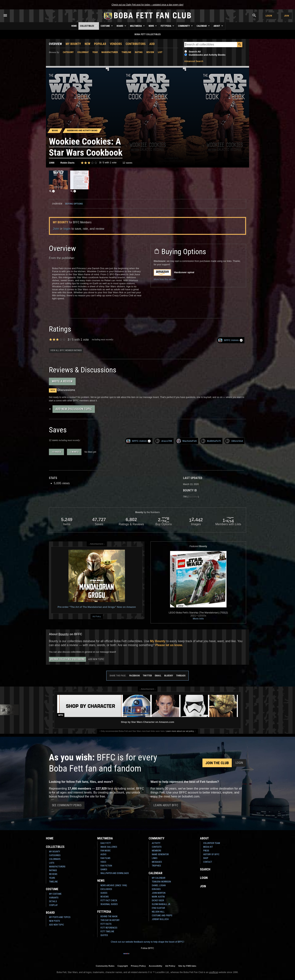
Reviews (53, 874)
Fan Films (105, 858)
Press (206, 851)
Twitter (147, 676)
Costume (107, 26)
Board (122, 26)
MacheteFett (187, 441)
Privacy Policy (138, 966)
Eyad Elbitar (158, 908)
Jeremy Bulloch (160, 919)
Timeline (126, 52)
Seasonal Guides (109, 904)
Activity (156, 843)
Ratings (53, 870)
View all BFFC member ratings (66, 350)
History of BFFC (211, 854)
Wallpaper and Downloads (115, 873)
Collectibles (89, 26)
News (153, 26)
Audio (103, 854)
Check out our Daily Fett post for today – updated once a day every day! (147, 5)
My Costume (55, 894)
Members (156, 851)
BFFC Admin (230, 340)
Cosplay (53, 905)
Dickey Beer (158, 900)
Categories (55, 855)
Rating (139, 52)
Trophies (156, 866)
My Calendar (159, 878)
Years (52, 878)
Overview (55, 44)
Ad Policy (97, 616)
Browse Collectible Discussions (67, 659)
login (67, 229)
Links (155, 858)
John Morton (159, 893)
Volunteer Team (212, 843)
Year (95, 52)
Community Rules (105, 966)
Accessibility (155, 966)
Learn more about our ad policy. (180, 731)
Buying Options (74, 204)
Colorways (55, 859)
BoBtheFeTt (211, 441)
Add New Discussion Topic (74, 409)
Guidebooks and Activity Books (207, 55)
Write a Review (62, 381)
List (160, 52)
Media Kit (208, 847)
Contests (157, 847)
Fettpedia (168, 26)
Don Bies (156, 889)
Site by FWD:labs (187, 966)
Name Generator (160, 854)
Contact (208, 862)
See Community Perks (67, 805)
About (219, 26)
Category (68, 52)
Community (186, 26)
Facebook (135, 676)
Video (103, 862)
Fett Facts (106, 924)
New (87, 44)
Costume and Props (162, 916)
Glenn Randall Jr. (161, 904)
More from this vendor (165, 279)
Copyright (123, 966)
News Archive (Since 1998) (114, 885)
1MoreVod (234, 441)
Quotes (104, 935)
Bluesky (169, 676)
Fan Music (106, 851)
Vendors (116, 44)
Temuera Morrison (161, 882)
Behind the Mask (109, 916)
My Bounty (73, 44)
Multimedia (138, 26)
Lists (52, 863)
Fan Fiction (106, 866)
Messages (157, 862)
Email (158, 676)
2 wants (74, 452)
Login (269, 16)
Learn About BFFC (166, 805)
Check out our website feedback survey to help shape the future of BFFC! (147, 942)
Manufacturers (57, 867)
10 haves (56, 452)
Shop (206, 858)
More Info (198, 619)
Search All (195, 52)
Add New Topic (96, 659)
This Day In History (110, 920)
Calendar (203, 26)
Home (74, 26)
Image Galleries (109, 847)
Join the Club (217, 763)
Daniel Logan (159, 885)
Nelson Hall (158, 912)
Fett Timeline (107, 931)
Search (205, 869)
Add (152, 44)
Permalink (193, 497)
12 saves (127, 163)
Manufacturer (110, 52)
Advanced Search (194, 61)
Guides (104, 893)
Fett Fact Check (109, 900)
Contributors (136, 44)
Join (287, 16)
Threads (181, 676)
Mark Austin (158, 897)
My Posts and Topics (60, 917)
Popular (100, 44)
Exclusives (106, 889)
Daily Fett (106, 843)
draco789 (163, 441)
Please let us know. (169, 645)
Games (104, 869)
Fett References (109, 928)
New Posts (54, 921)
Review (150, 52)
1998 (52, 163)
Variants (54, 898)
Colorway (83, 52)
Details (53, 901)
